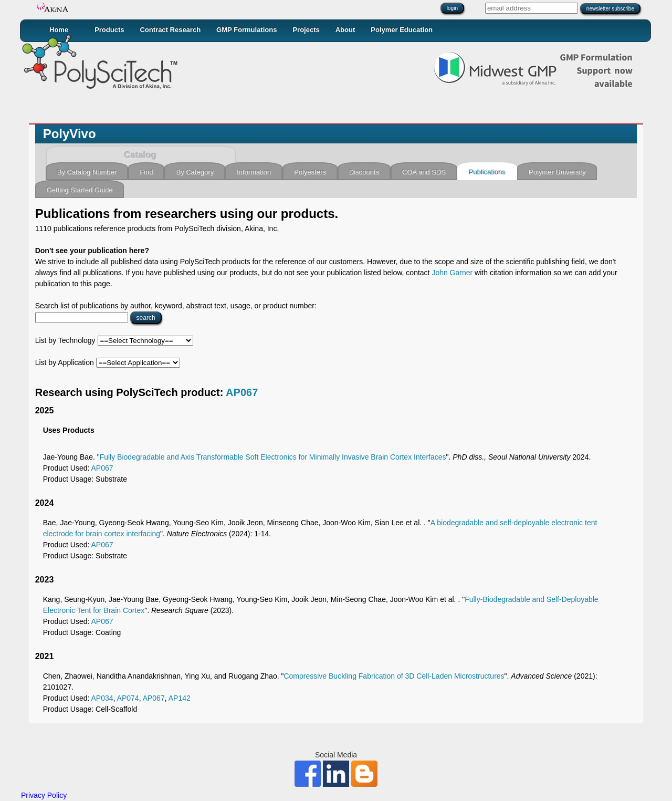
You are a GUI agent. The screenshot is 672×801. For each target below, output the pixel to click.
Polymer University (557, 172)
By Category (195, 172)
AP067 (242, 392)
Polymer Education (402, 30)
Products (109, 30)
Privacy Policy (44, 795)
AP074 (128, 698)
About (345, 30)
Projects (306, 30)
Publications (487, 172)
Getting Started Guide (80, 190)
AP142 (180, 698)
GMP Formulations (246, 30)
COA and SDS (424, 172)
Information (254, 172)
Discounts (364, 172)
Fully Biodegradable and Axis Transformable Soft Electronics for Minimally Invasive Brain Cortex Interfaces (273, 457)
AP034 (102, 698)
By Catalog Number (87, 172)
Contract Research (170, 30)
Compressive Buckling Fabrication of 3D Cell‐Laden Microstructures (394, 676)
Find (146, 172)
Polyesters (310, 172)
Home (59, 30)
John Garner (452, 273)
